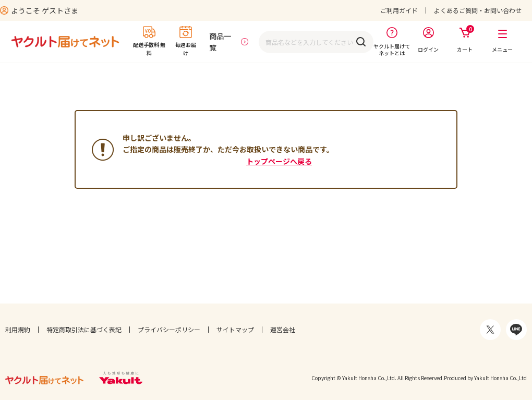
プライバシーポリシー (169, 329)
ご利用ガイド (399, 10)
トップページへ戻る (279, 161)
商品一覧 (220, 42)
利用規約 (18, 329)
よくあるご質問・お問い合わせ (478, 10)
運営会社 (283, 329)
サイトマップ (235, 329)
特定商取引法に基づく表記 (84, 329)
